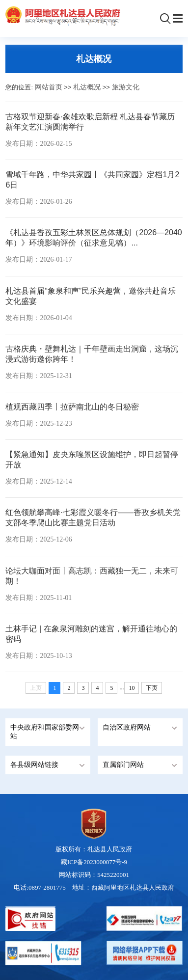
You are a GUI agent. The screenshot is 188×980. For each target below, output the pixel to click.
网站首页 (49, 87)
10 (132, 688)
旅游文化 (126, 87)
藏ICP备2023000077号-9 (94, 862)
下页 (152, 688)
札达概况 (87, 87)
